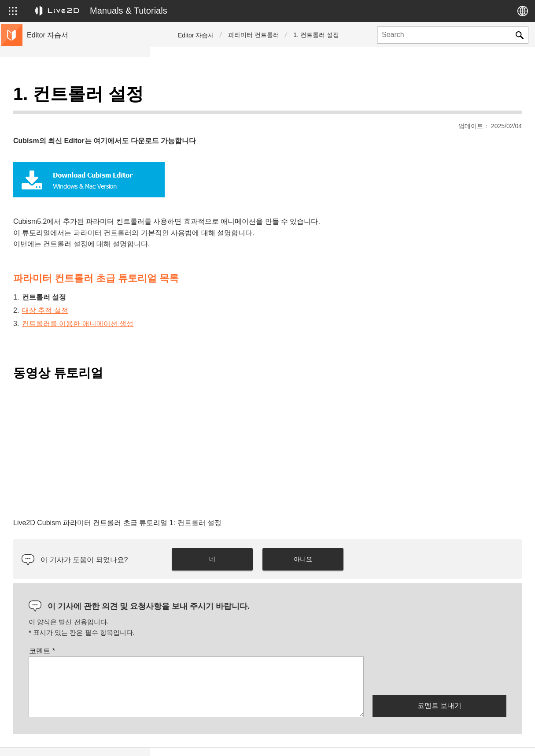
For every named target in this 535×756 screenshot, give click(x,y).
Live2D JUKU (363, 740)
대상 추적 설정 (195, 288)
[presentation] (439, 653)
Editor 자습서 (196, 35)
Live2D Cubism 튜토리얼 (63, 97)
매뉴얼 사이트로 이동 (59, 252)
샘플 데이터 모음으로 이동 (66, 238)
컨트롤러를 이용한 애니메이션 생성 (227, 302)
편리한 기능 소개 (52, 210)
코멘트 (192, 629)
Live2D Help (419, 740)
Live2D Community (482, 740)
